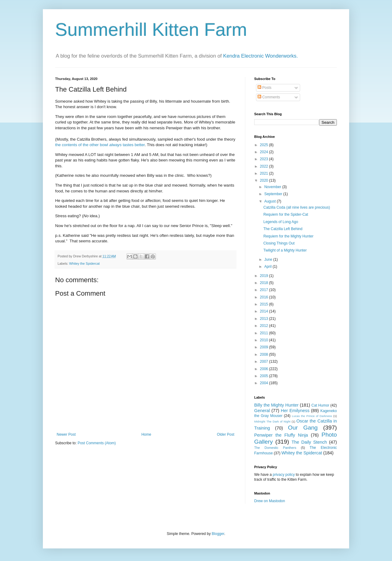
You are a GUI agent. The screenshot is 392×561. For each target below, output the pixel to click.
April (268, 267)
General (262, 411)
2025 (265, 145)
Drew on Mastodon (270, 501)
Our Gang (303, 428)
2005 (265, 376)
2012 (265, 326)
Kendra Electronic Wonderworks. (261, 56)
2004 (265, 383)
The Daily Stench (309, 442)
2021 (265, 173)
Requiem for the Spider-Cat (286, 214)
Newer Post (66, 434)
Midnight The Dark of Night (272, 421)
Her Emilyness (295, 411)
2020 (265, 180)
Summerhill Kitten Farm (151, 30)
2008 (265, 354)
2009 (265, 347)
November (273, 187)
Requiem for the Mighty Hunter (288, 236)
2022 (265, 166)
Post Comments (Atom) (97, 443)
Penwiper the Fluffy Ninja (281, 435)
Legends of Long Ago (281, 222)
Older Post (226, 434)
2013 (265, 319)
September (274, 194)
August (271, 201)
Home (146, 434)
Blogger (218, 534)
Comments (269, 97)
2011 (265, 333)
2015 (265, 304)
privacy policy (284, 475)
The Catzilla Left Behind (283, 229)
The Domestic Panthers (275, 448)
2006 (265, 369)
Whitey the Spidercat (85, 263)
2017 (265, 290)
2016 (265, 297)
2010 (265, 340)
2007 (265, 362)
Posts (264, 88)
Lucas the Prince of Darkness (312, 416)
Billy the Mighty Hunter (276, 405)
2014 (265, 311)
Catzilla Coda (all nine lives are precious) (297, 207)
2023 (265, 159)
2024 (265, 152)
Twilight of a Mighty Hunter (285, 250)
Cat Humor (320, 405)
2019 (265, 276)
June (269, 260)
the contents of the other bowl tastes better (100, 145)
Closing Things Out (279, 243)
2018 (265, 283)
